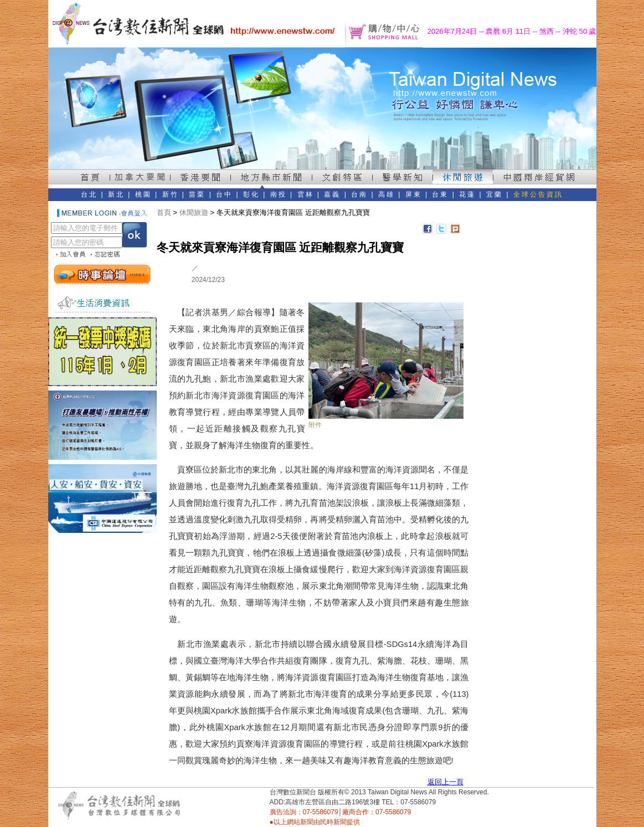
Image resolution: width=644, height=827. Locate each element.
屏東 (414, 194)
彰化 (251, 194)
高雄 (387, 194)
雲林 (306, 194)
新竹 (171, 194)
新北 (116, 194)
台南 (359, 194)
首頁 (164, 212)
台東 (440, 194)
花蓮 (467, 194)
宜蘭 (494, 194)
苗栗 (197, 194)
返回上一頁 (445, 782)
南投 (279, 194)
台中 (224, 194)
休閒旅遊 (194, 212)
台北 (89, 194)
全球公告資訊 (538, 194)
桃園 (143, 194)
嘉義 (332, 194)
